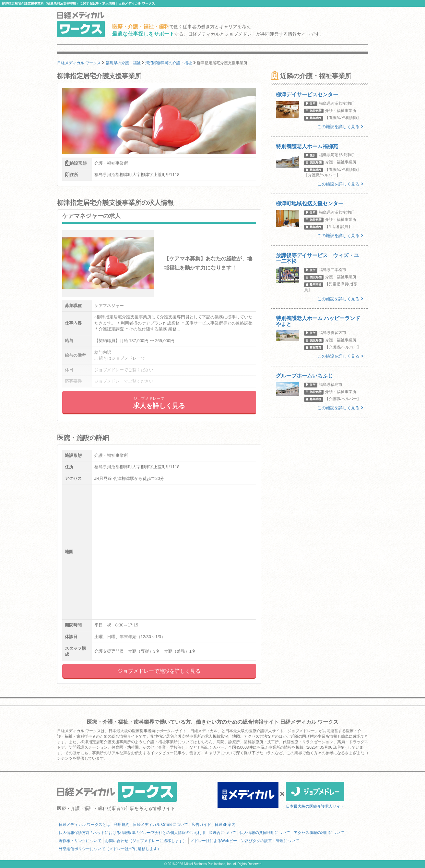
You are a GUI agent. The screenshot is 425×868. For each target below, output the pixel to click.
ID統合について (222, 833)
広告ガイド (201, 825)
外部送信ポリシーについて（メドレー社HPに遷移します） (110, 849)
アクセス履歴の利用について (319, 833)
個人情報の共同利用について (265, 833)
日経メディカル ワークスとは (84, 825)
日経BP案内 (225, 825)
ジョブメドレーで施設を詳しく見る (159, 671)
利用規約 (122, 825)
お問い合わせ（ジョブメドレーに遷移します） (146, 841)
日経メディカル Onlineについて (160, 825)
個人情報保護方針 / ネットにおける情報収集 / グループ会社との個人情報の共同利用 (132, 833)
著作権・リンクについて (80, 841)
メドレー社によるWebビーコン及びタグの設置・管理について (245, 841)
